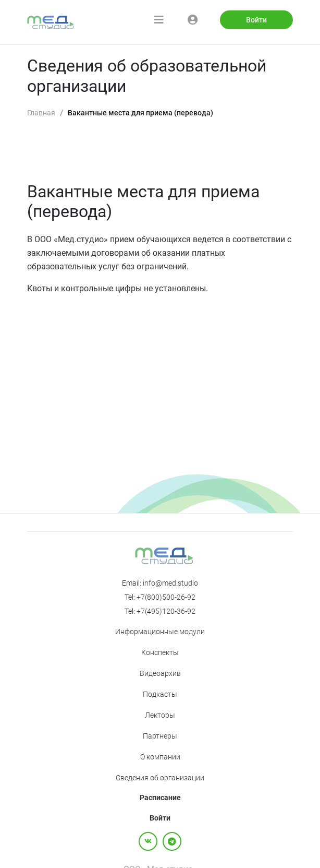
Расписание (160, 798)
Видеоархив (160, 673)
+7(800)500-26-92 (166, 597)
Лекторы (160, 715)
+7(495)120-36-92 (166, 611)
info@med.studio (170, 583)
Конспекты (160, 652)
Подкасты (160, 694)
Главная (41, 113)
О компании (160, 757)
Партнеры (160, 736)
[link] (41, 113)
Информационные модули (160, 632)
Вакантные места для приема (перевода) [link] (140, 113)
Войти (256, 20)
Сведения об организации (160, 778)
